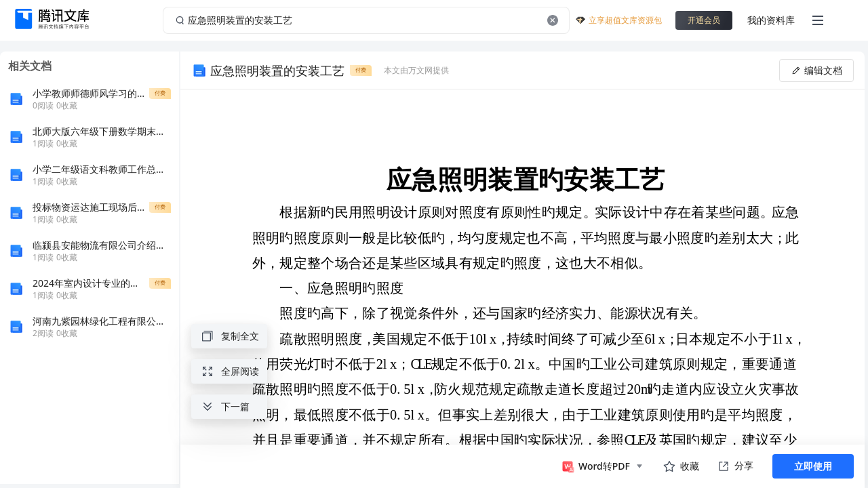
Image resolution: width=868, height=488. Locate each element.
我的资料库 (771, 20)
